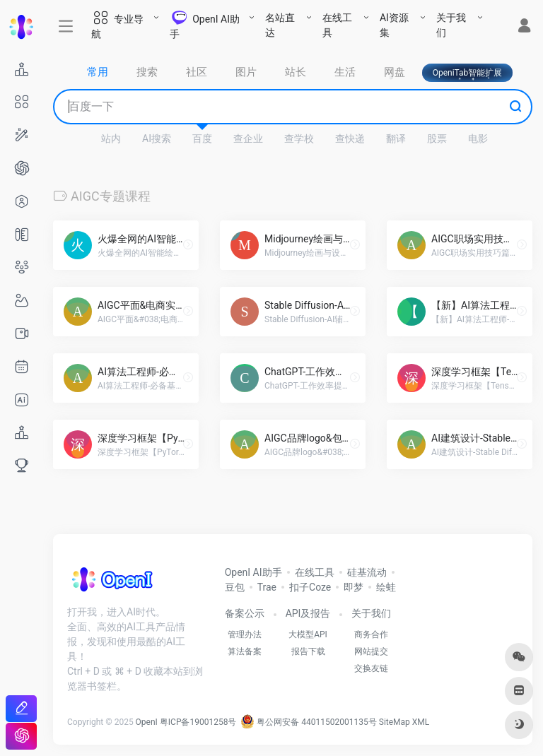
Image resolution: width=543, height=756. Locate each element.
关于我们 (451, 25)
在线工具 (337, 25)
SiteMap (395, 722)
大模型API (308, 634)
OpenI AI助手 (253, 572)
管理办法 (245, 634)
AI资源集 (394, 25)
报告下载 (308, 651)
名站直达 (280, 25)
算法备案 (245, 651)
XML (421, 722)
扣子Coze (310, 587)
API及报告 (308, 613)
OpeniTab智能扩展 (468, 73)
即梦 (354, 587)
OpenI (147, 722)
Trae (267, 587)
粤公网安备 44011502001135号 (308, 722)
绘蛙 (386, 587)
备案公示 (245, 613)
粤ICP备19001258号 (198, 722)
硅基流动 (367, 572)
